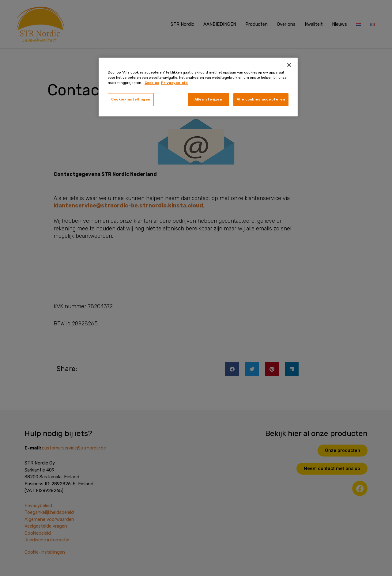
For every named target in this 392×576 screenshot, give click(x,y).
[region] (198, 87)
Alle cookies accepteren (261, 99)
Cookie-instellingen (131, 99)
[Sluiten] (289, 65)
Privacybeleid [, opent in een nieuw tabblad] (174, 83)
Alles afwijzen (208, 99)
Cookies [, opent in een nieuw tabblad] (152, 83)
